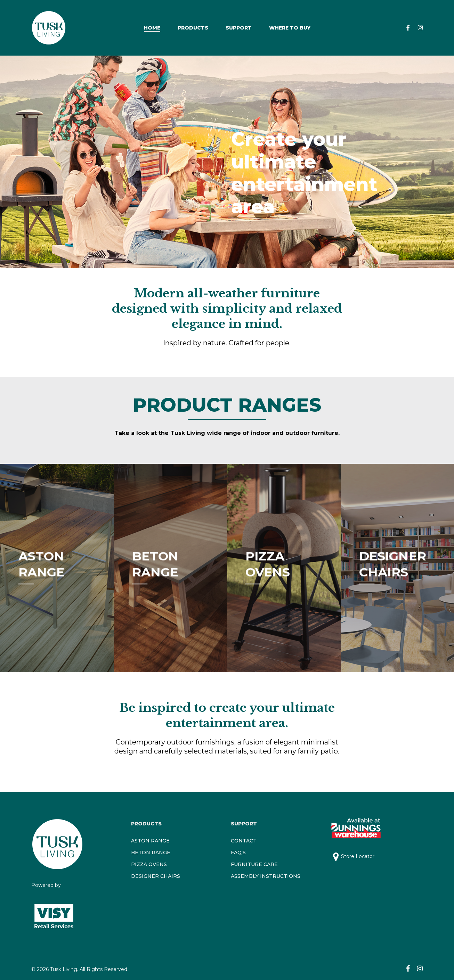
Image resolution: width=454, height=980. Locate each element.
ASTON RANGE (150, 841)
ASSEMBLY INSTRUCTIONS (266, 876)
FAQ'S (238, 853)
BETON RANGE (151, 853)
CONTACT (244, 841)
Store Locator (358, 856)
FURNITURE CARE (254, 864)
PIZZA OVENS (149, 864)
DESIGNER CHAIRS (156, 876)
